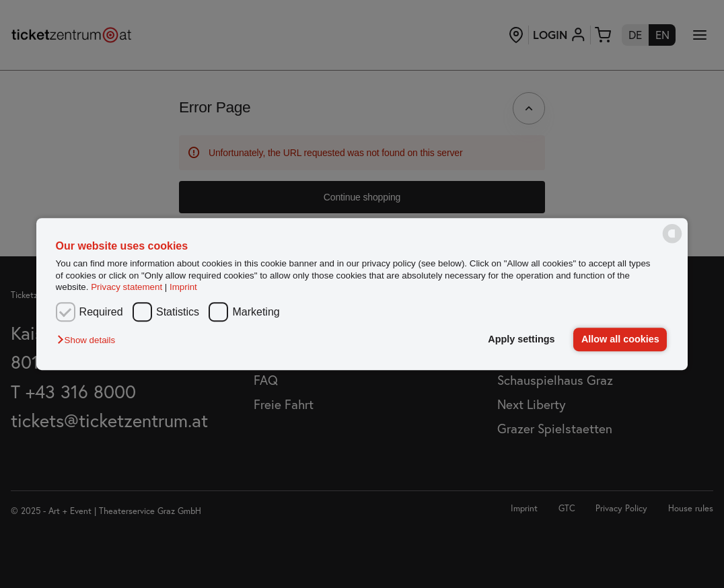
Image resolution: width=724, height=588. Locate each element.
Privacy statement (126, 287)
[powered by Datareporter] (672, 243)
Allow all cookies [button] (620, 339)
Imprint (183, 287)
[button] (89, 341)
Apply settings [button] (521, 339)
